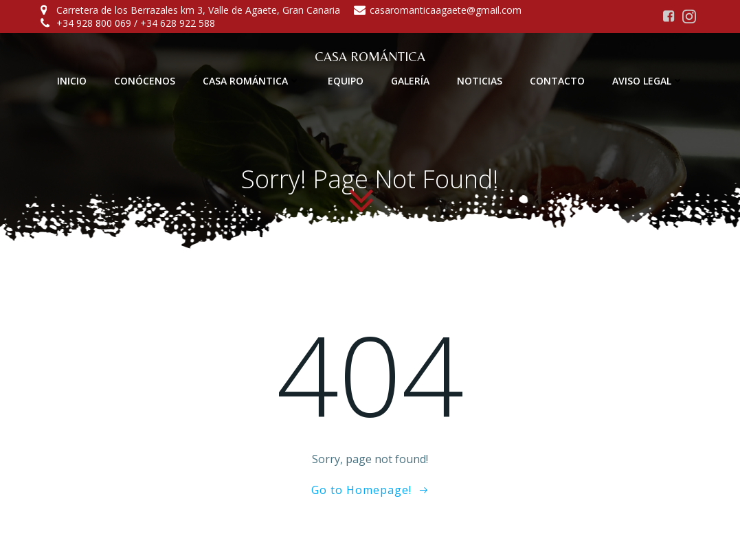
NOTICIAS (480, 81)
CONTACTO (557, 81)
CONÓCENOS (145, 81)
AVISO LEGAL (648, 81)
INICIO (72, 81)
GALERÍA (410, 81)
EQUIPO (346, 81)
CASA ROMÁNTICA (251, 81)
